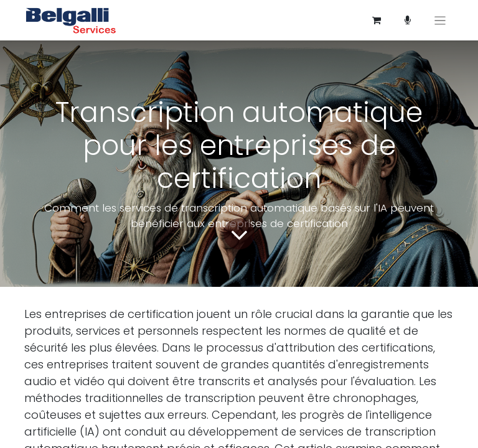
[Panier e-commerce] (408, 21)
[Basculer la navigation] (440, 20)
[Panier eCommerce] (377, 21)
